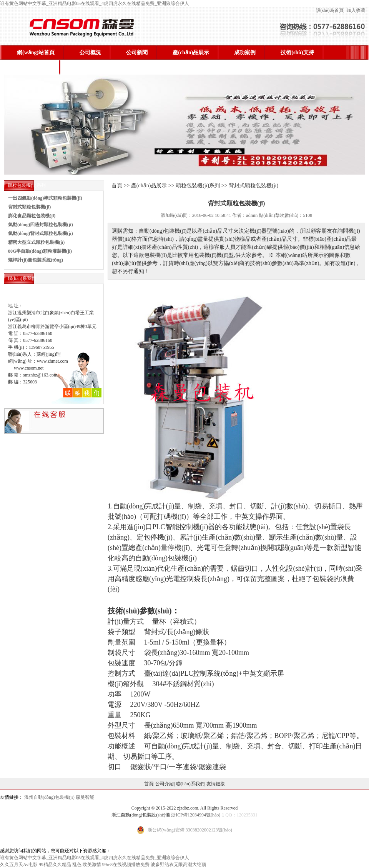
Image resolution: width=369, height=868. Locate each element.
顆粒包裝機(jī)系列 (198, 186)
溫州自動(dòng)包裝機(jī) (49, 797)
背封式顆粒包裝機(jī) (29, 207)
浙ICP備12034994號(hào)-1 (198, 815)
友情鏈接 (216, 784)
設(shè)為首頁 (330, 10)
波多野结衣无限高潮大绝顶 (178, 865)
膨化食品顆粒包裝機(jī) (32, 216)
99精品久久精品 (55, 865)
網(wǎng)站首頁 (36, 52)
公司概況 (90, 52)
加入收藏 (356, 10)
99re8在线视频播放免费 (126, 865)
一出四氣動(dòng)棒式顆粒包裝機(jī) (45, 198)
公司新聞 (137, 52)
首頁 (149, 784)
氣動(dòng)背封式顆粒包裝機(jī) (41, 233)
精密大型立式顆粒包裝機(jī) (36, 242)
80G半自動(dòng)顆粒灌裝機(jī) (40, 251)
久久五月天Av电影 (19, 865)
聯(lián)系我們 (34, 67)
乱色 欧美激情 (87, 865)
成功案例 (245, 52)
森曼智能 (85, 797)
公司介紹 (165, 784)
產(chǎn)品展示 (191, 52)
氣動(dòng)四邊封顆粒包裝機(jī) (41, 225)
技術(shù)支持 (297, 52)
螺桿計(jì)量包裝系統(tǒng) (36, 260)
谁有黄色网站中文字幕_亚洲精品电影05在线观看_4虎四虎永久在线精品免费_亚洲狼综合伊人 (95, 3)
